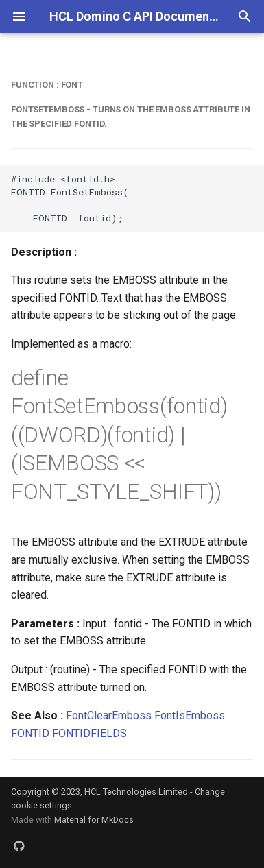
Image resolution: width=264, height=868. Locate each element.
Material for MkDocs (94, 820)
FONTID (30, 733)
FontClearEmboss (109, 715)
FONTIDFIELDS (89, 733)
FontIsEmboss (190, 715)
